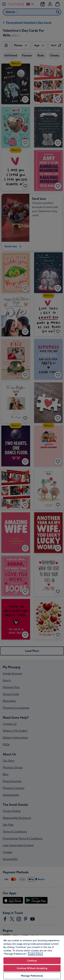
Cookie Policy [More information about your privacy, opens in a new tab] (35, 954)
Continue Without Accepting (32, 968)
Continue (32, 961)
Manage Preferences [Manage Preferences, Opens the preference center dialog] (32, 976)
